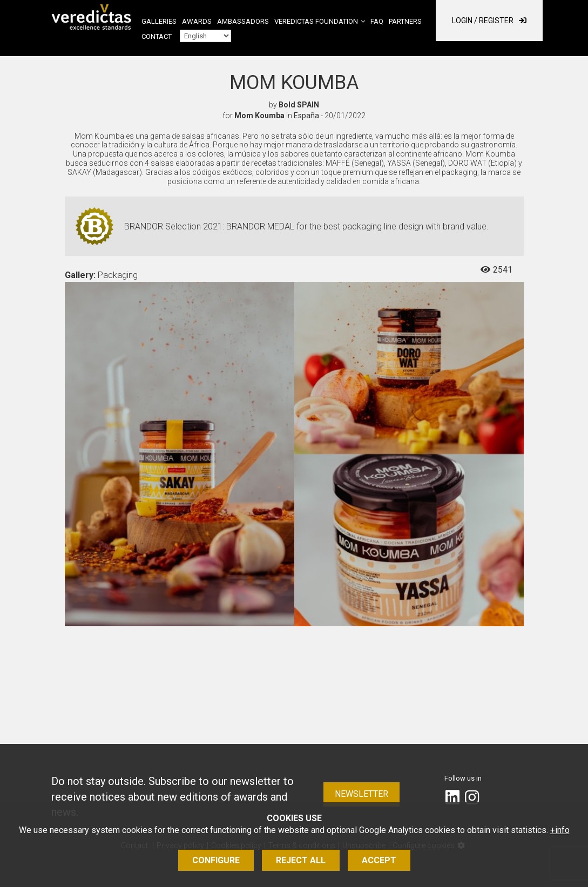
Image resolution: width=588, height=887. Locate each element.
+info (560, 830)
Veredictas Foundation (316, 21)
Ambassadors (243, 21)
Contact (157, 36)
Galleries (159, 21)
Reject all (301, 860)
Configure (216, 860)
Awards (197, 21)
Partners (405, 21)
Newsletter (361, 794)
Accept (379, 860)
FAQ (377, 21)
